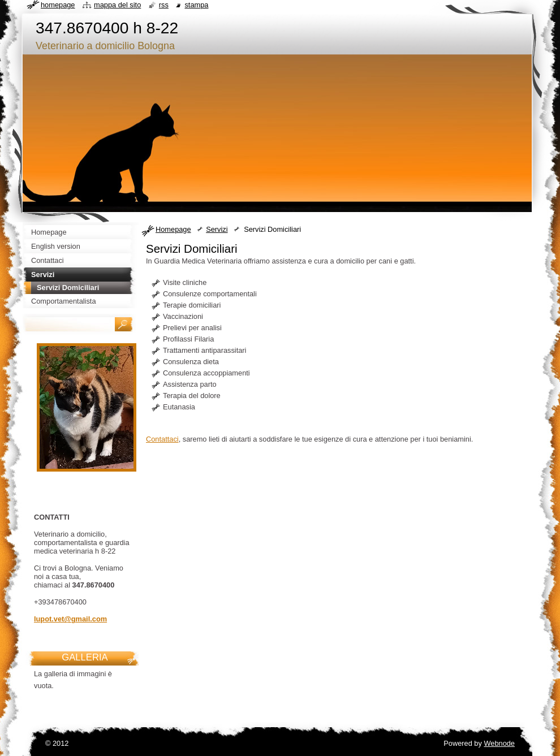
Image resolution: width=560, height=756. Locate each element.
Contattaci (162, 439)
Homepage (173, 229)
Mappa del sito (117, 5)
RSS (164, 5)
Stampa (196, 5)
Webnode (499, 743)
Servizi (217, 229)
